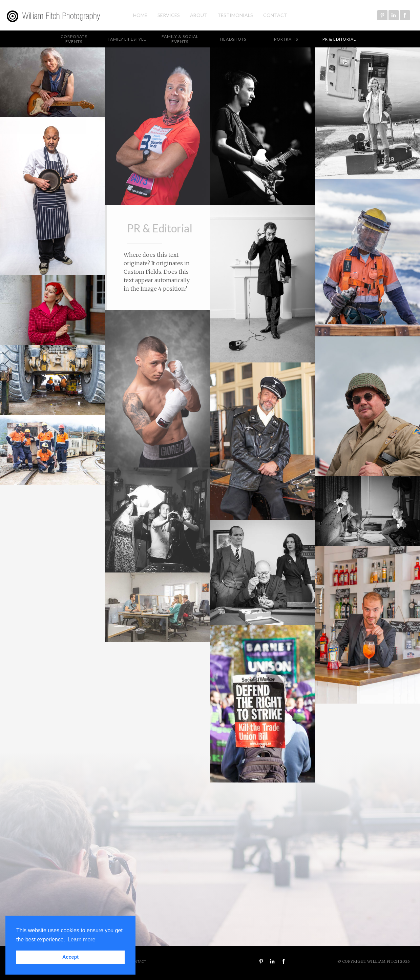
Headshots (233, 39)
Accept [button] (70, 957)
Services (169, 15)
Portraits (286, 39)
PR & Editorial (339, 39)
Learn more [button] (82, 940)
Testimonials (235, 15)
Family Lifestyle (127, 39)
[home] (52, 15)
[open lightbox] (52, 82)
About (199, 15)
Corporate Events (74, 39)
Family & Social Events (180, 39)
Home (140, 15)
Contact (275, 15)
